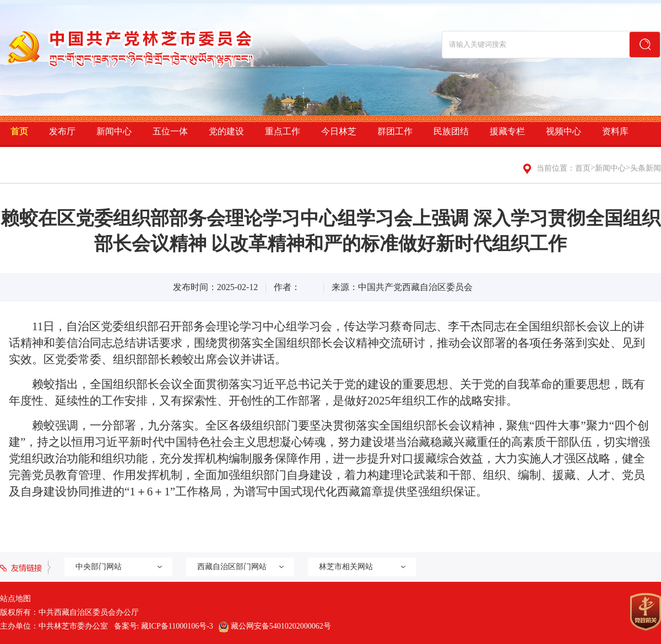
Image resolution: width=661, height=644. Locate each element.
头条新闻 (646, 168)
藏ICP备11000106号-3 (177, 626)
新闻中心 (114, 131)
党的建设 (226, 131)
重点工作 (283, 131)
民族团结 (451, 131)
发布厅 (62, 131)
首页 (19, 131)
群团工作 (395, 131)
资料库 (615, 131)
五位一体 (170, 131)
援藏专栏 (507, 131)
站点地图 (15, 599)
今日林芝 (339, 131)
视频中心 (564, 131)
